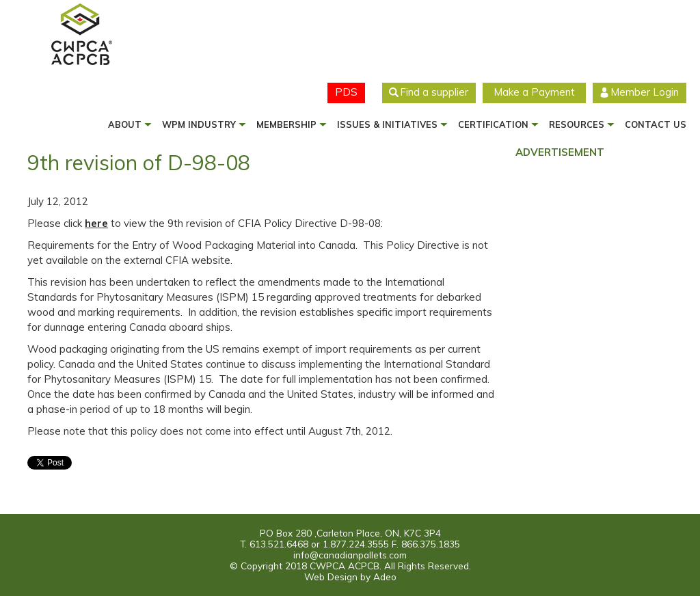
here (96, 223)
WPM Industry (199, 124)
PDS (346, 92)
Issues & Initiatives (387, 124)
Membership (286, 124)
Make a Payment (534, 92)
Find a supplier (434, 92)
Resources (577, 124)
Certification (493, 124)
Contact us (656, 124)
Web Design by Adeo (350, 577)
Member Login (645, 92)
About (125, 124)
